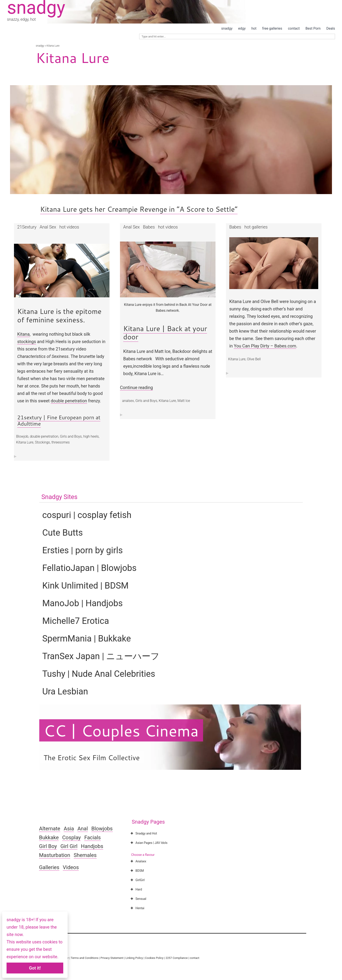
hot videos (69, 227)
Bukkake (49, 838)
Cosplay (71, 838)
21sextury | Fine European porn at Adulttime (59, 421)
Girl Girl (69, 846)
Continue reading (136, 388)
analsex (128, 401)
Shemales (85, 855)
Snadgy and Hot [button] (143, 833)
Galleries (49, 867)
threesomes (61, 442)
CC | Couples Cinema (121, 730)
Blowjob (22, 436)
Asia (69, 829)
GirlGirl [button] (137, 880)
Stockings (42, 442)
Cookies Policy (154, 958)
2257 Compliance (177, 958)
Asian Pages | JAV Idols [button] (149, 843)
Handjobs (92, 846)
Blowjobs (102, 829)
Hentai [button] (137, 908)
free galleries (272, 28)
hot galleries (256, 227)
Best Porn (313, 28)
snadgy (227, 28)
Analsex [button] (138, 861)
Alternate (50, 829)
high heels (91, 436)
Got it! (35, 968)
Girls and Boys (71, 436)
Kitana (23, 334)
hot (254, 28)
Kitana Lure (25, 442)
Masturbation (55, 855)
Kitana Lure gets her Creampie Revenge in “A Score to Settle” (139, 209)
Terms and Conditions (85, 958)
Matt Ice (184, 401)
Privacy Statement (112, 958)
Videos (71, 867)
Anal (83, 829)
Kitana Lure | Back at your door (165, 333)
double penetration (69, 401)
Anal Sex (48, 227)
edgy (242, 28)
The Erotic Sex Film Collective (92, 757)
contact (294, 28)
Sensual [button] (138, 899)
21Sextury (27, 227)
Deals (331, 28)
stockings (27, 342)
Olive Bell (254, 359)
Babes (149, 227)
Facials (92, 838)
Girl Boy (48, 846)
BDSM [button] (137, 871)
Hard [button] (136, 889)
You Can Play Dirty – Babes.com (265, 346)
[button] (62, 271)
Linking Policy (134, 958)
